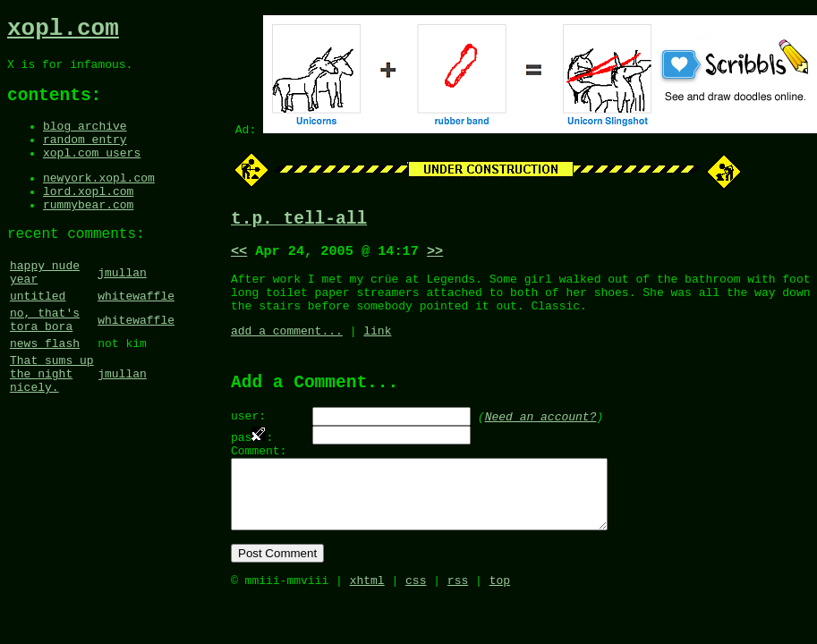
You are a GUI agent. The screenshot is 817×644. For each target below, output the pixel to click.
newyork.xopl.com (99, 200)
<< (239, 257)
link (377, 347)
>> (435, 257)
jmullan (122, 308)
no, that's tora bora (45, 363)
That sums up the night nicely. (52, 427)
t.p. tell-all (299, 221)
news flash (45, 391)
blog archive (85, 140)
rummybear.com (88, 233)
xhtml (367, 623)
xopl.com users (92, 173)
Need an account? (541, 437)
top (500, 623)
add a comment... (287, 347)
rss (458, 623)
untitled (38, 335)
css (416, 623)
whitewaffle (136, 335)
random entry (85, 157)
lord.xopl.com (88, 216)
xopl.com (63, 31)
